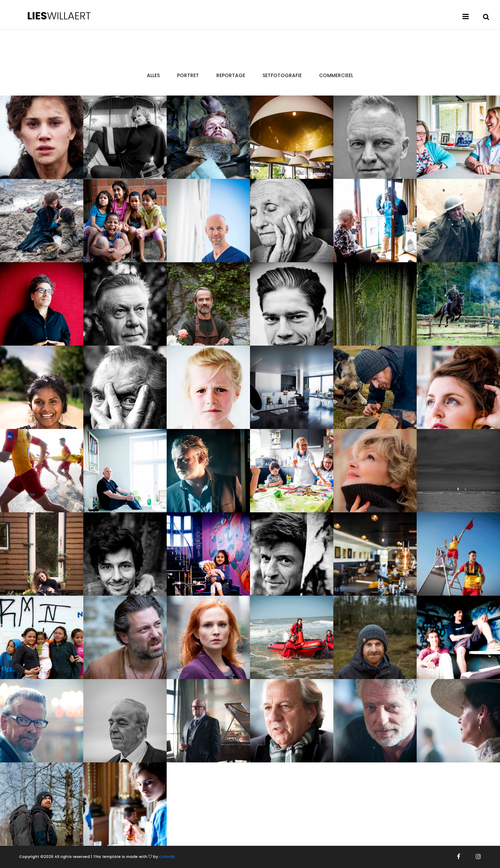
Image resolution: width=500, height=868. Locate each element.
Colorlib (167, 857)
